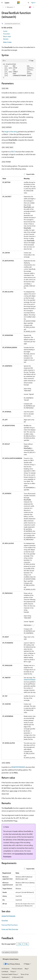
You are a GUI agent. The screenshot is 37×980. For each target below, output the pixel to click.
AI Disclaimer (6, 969)
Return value (7, 36)
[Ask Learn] (30, 7)
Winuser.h (10, 7)
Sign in (33, 3)
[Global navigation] (2, 3)
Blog (26, 969)
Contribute (5, 971)
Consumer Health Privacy (9, 974)
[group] (18, 468)
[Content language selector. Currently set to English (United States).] (11, 959)
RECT (13, 152)
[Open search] (29, 3)
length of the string (11, 132)
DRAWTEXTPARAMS (30, 680)
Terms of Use (25, 974)
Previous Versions (17, 969)
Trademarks (5, 977)
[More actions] (34, 7)
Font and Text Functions (10, 925)
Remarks (6, 39)
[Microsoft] (19, 3)
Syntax (5, 31)
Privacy (13, 971)
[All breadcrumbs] (3, 7)
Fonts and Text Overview (10, 929)
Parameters (7, 34)
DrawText (5, 921)
